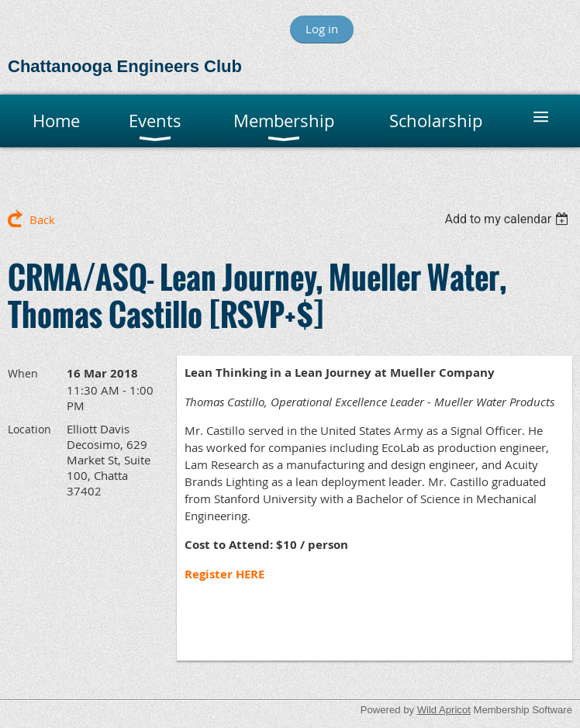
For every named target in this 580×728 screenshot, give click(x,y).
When (23, 373)
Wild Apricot (444, 710)
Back (42, 219)
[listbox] (508, 219)
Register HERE (224, 574)
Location (29, 429)
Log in (322, 29)
